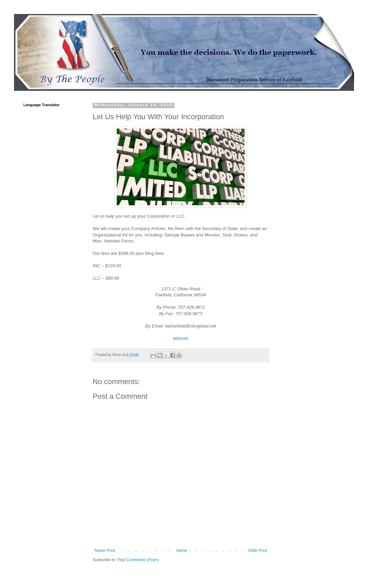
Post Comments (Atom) (138, 560)
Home (182, 550)
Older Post (257, 550)
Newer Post (105, 550)
